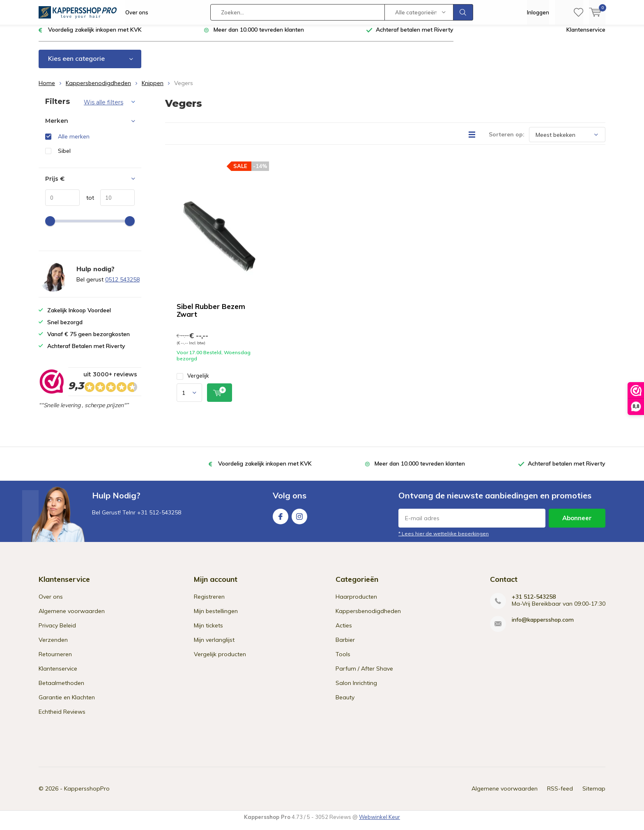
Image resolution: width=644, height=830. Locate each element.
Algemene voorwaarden (72, 617)
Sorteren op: (507, 141)
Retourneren (55, 660)
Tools (343, 660)
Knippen (153, 89)
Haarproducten (356, 603)
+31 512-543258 (534, 603)
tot (87, 204)
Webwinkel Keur (379, 823)
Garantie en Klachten (67, 703)
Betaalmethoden (61, 689)
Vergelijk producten (220, 660)
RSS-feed (560, 795)
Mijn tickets (208, 632)
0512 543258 (122, 286)
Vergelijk (193, 382)
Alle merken (74, 143)
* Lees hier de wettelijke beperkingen (444, 540)
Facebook (281, 521)
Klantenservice (586, 36)
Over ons (137, 12)
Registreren (209, 603)
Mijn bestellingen (216, 617)
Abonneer (577, 524)
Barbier (345, 646)
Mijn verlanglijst (214, 646)
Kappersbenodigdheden (98, 89)
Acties (344, 632)
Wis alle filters (103, 108)
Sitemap (594, 795)
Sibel (64, 157)
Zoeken (463, 12)
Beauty (345, 703)
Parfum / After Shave (364, 675)
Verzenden (53, 646)
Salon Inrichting (356, 689)
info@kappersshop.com (543, 626)
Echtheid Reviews (62, 718)
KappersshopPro (87, 795)
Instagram (299, 521)
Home (47, 89)
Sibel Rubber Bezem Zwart (211, 316)
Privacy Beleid (57, 632)
